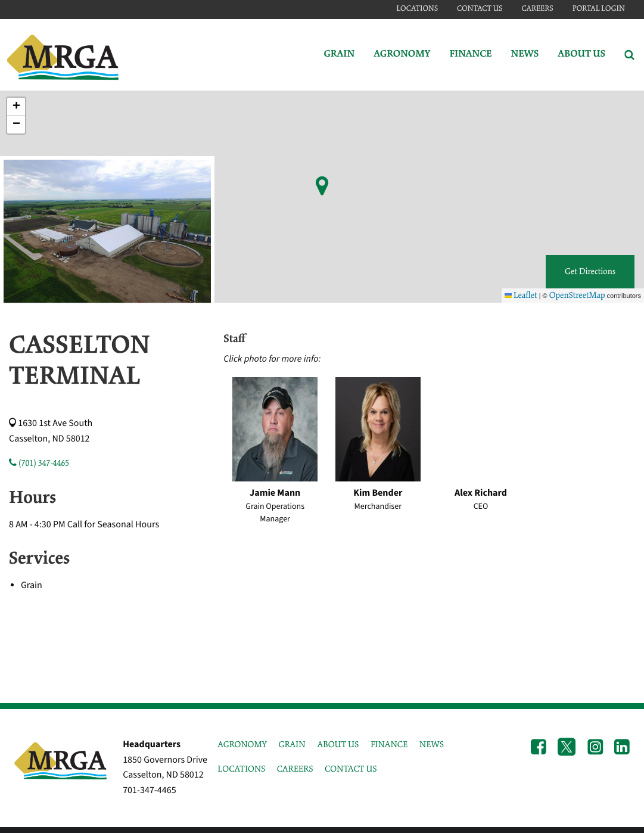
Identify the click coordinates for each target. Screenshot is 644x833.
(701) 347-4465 (39, 464)
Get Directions (590, 272)
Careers (537, 9)
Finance (470, 55)
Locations (417, 9)
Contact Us (480, 9)
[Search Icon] (629, 55)
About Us (581, 55)
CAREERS (295, 769)
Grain (339, 55)
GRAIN (292, 745)
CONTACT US (351, 769)
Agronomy (402, 55)
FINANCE (389, 745)
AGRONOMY (242, 745)
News (525, 55)
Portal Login (599, 9)
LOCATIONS (241, 769)
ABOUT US (338, 745)
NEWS (432, 745)
